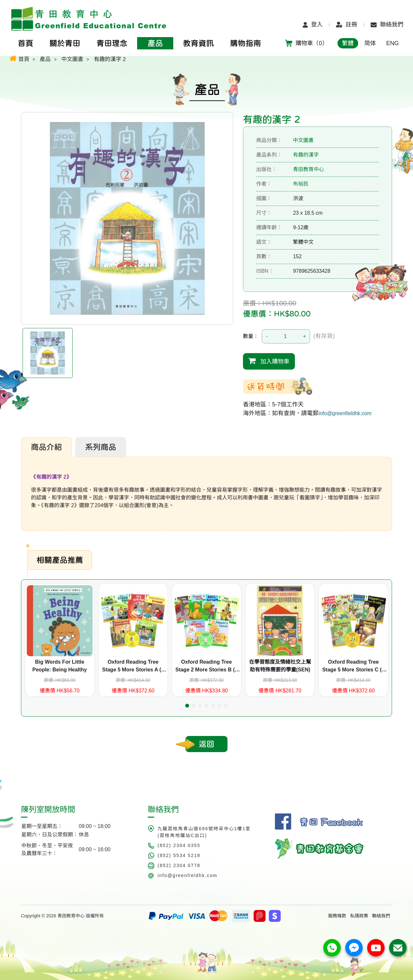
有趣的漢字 (306, 155)
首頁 (20, 58)
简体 (370, 43)
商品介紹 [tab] (46, 447)
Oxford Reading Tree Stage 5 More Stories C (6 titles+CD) (353, 666)
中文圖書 (72, 59)
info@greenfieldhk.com (345, 413)
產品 (45, 59)
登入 (313, 25)
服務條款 (337, 916)
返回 (206, 744)
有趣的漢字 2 (110, 59)
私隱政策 (359, 916)
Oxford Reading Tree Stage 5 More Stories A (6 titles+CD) (133, 666)
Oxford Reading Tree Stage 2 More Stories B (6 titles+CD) (206, 666)
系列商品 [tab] (101, 447)
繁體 (348, 43)
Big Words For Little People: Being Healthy (60, 666)
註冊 (347, 25)
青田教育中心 (308, 169)
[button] (187, 706)
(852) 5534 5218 (179, 855)
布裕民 (301, 184)
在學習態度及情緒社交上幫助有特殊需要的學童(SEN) (280, 666)
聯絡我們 (387, 25)
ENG (393, 43)
